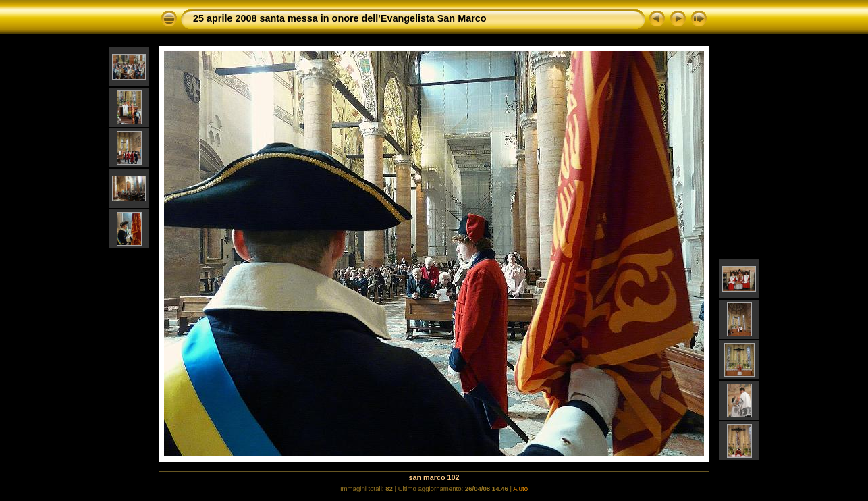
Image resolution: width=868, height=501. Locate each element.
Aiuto (520, 489)
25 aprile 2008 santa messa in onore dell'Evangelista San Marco (340, 18)
